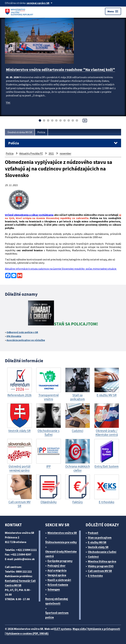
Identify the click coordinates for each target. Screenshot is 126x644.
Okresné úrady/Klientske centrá (61, 554)
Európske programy (60, 561)
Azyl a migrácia (57, 570)
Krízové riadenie (58, 585)
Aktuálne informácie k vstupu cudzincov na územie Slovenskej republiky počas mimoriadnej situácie (61, 269)
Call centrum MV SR (100, 571)
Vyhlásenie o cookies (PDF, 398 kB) (27, 633)
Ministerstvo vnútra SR (62, 533)
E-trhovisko (95, 576)
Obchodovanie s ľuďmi (102, 552)
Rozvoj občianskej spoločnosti (57, 601)
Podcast (93, 533)
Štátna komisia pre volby (61, 542)
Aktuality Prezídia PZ (31, 153)
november (65, 153)
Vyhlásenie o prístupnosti (104, 629)
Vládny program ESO (101, 566)
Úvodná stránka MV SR (20, 132)
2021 (51, 153)
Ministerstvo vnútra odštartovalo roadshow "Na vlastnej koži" (60, 70)
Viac (8, 102)
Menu (113, 11)
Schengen (54, 589)
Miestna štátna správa (102, 561)
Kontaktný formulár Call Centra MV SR (20, 583)
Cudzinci (93, 557)
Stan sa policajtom (100, 538)
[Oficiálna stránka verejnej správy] (40, 3)
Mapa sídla (79, 629)
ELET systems (63, 629)
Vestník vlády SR (98, 547)
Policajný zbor (57, 566)
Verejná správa (57, 575)
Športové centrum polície (57, 615)
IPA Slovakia (14, 336)
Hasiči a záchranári (59, 580)
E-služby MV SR (97, 542)
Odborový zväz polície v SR (22, 332)
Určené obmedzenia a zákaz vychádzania (29, 215)
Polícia (41, 132)
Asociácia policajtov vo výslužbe (26, 340)
